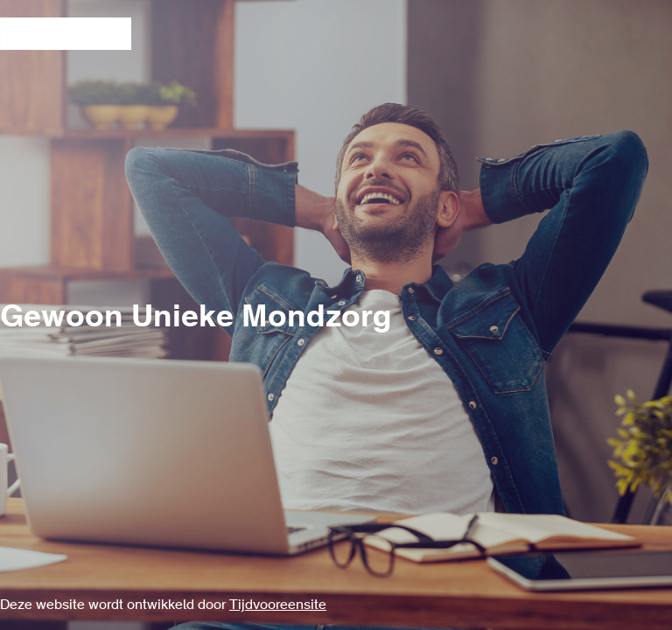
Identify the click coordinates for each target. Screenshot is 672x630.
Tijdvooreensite (278, 605)
